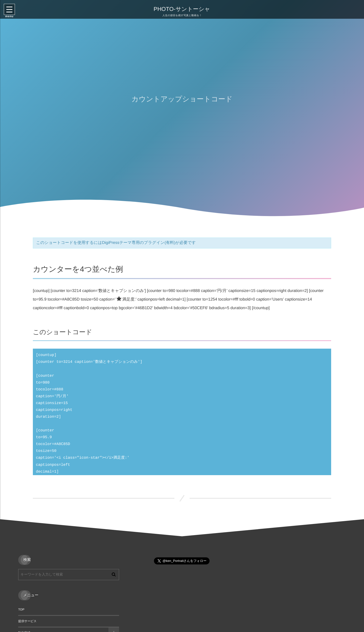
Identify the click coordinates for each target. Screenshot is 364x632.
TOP (21, 609)
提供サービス (27, 621)
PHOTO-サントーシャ (181, 9)
